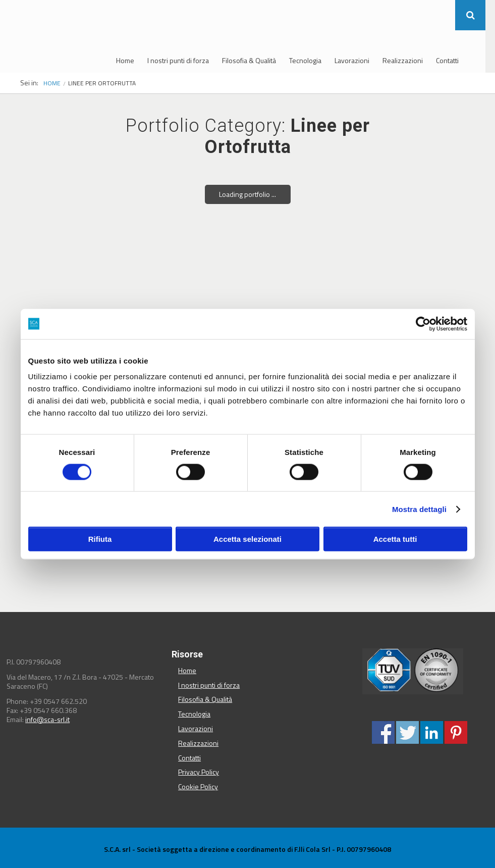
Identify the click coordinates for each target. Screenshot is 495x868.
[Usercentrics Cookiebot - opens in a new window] (423, 324)
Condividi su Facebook (383, 732)
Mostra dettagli (419, 509)
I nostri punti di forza (178, 60)
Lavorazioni (352, 60)
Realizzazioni (403, 60)
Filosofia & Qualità (249, 60)
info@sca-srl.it (47, 719)
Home (125, 60)
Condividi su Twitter (407, 732)
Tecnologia (305, 60)
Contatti (447, 60)
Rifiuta (100, 539)
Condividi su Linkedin (432, 732)
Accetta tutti (395, 539)
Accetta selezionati (247, 539)
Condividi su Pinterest (456, 732)
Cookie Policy (198, 786)
